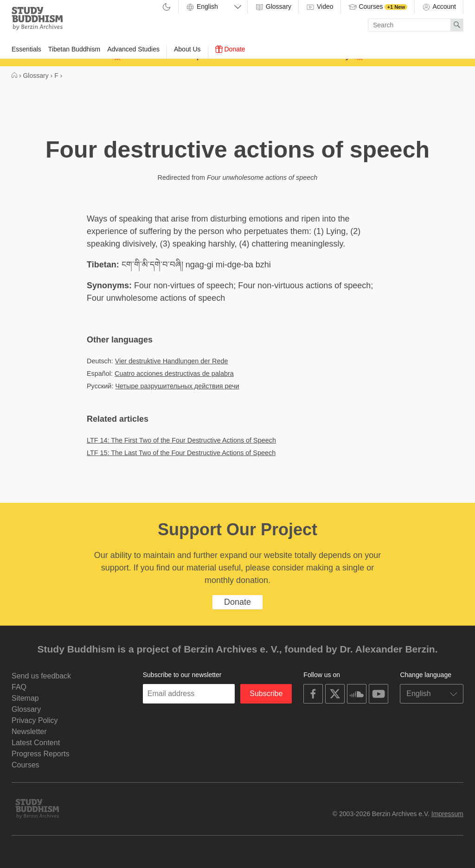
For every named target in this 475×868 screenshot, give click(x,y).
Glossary (273, 7)
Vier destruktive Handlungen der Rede (172, 361)
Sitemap (25, 698)
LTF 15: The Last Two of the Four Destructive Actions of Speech (181, 453)
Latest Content (36, 743)
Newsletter (29, 732)
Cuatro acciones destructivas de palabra (174, 374)
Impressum (447, 814)
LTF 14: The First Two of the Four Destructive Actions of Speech (181, 440)
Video (319, 7)
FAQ (19, 687)
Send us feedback (41, 676)
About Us (187, 49)
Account (439, 7)
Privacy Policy (35, 720)
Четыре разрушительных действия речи (177, 386)
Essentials (26, 49)
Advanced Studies (133, 49)
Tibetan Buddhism (74, 49)
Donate (230, 49)
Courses (378, 7)
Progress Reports (41, 754)
